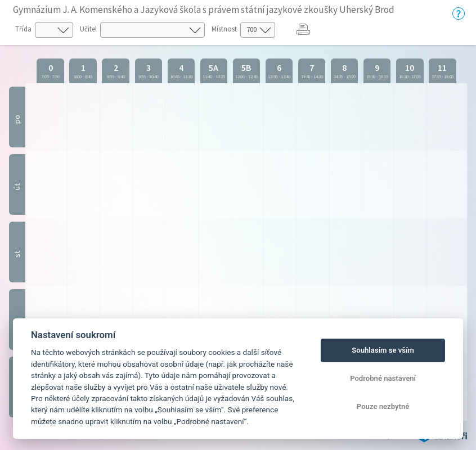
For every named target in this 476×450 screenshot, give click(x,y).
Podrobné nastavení (383, 378)
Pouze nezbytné (383, 406)
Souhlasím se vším (383, 350)
